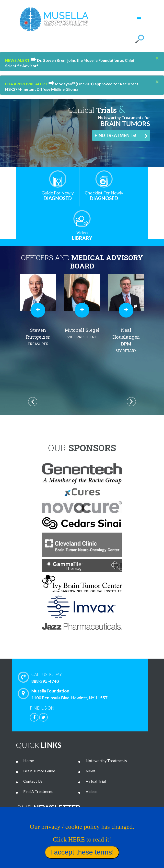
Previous (33, 402)
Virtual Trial (96, 781)
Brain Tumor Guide (39, 771)
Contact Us (33, 781)
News (91, 771)
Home (29, 760)
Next (131, 402)
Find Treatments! (121, 136)
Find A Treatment (38, 791)
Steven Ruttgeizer (82, 337)
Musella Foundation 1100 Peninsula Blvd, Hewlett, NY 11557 (64, 694)
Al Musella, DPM (38, 337)
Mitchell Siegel (126, 334)
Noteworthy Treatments (106, 760)
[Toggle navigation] (139, 19)
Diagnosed (58, 196)
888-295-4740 (88, 677)
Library (82, 235)
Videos (92, 791)
